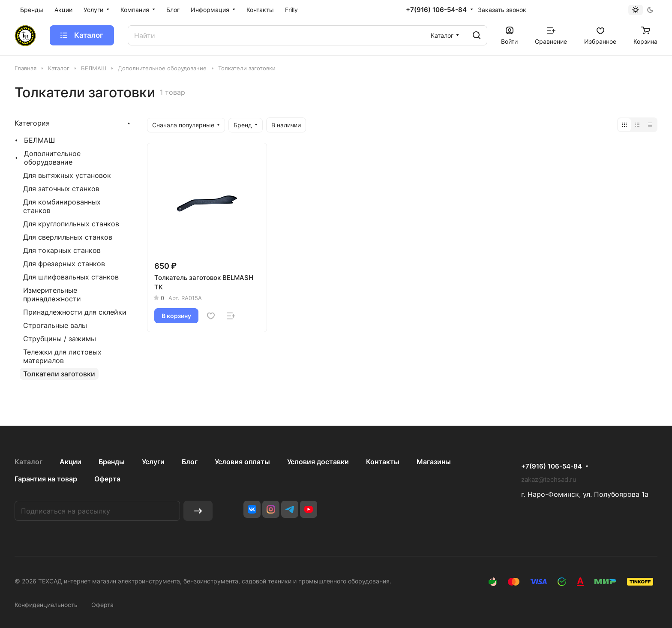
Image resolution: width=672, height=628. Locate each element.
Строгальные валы (55, 325)
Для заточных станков (61, 189)
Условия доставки (318, 462)
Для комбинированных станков (62, 206)
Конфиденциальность (46, 605)
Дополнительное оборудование (52, 158)
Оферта (107, 479)
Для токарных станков (62, 250)
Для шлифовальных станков (71, 277)
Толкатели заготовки (59, 374)
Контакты (383, 462)
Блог (190, 462)
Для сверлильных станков (68, 237)
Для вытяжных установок (67, 175)
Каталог (28, 462)
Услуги (153, 462)
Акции (70, 462)
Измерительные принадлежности (52, 294)
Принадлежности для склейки (75, 312)
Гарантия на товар (46, 479)
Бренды (112, 462)
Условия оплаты (242, 462)
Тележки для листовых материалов (62, 356)
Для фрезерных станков (64, 264)
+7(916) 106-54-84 (436, 10)
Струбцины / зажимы (60, 339)
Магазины (434, 462)
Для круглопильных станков (71, 224)
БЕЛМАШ (39, 140)
